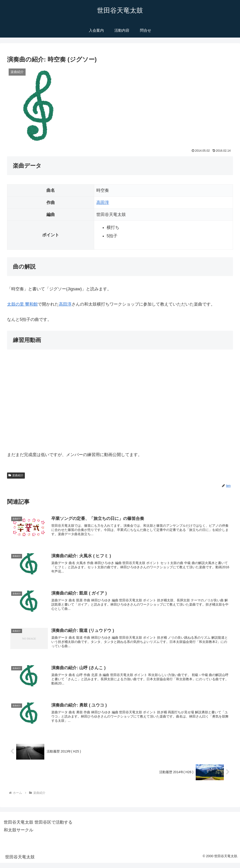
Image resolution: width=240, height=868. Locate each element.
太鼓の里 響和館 (22, 304)
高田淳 (103, 203)
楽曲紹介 (16, 475)
